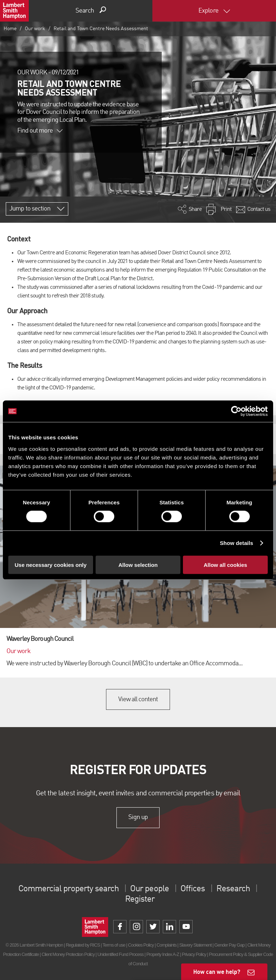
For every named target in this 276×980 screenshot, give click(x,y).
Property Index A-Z (163, 954)
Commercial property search (68, 889)
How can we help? (217, 972)
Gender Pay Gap (229, 945)
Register (140, 900)
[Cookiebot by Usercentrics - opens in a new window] (236, 411)
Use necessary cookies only (51, 565)
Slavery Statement (195, 945)
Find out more (40, 131)
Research (233, 889)
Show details (237, 543)
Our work (35, 29)
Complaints (167, 945)
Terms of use (114, 945)
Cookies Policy (141, 945)
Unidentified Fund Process (120, 954)
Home (10, 29)
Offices (193, 889)
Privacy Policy (194, 954)
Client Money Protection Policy (68, 954)
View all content (138, 699)
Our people (149, 889)
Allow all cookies (226, 565)
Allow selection (138, 565)
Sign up (138, 818)
